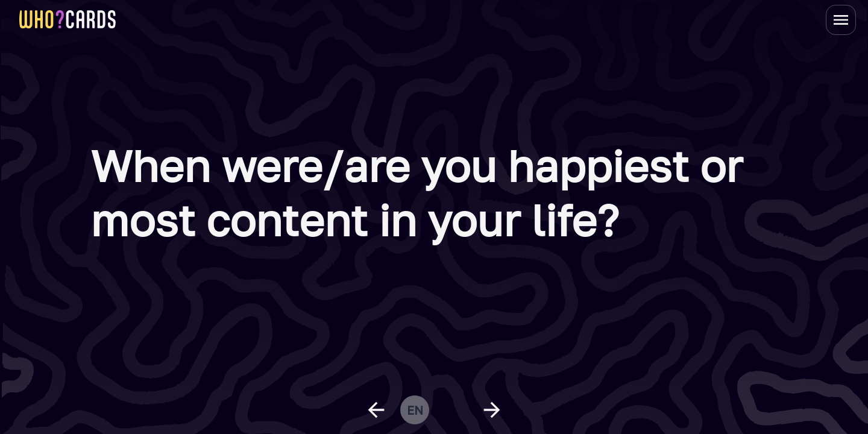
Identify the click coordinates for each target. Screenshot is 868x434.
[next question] (492, 410)
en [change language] (415, 410)
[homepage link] (68, 19)
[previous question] (376, 410)
